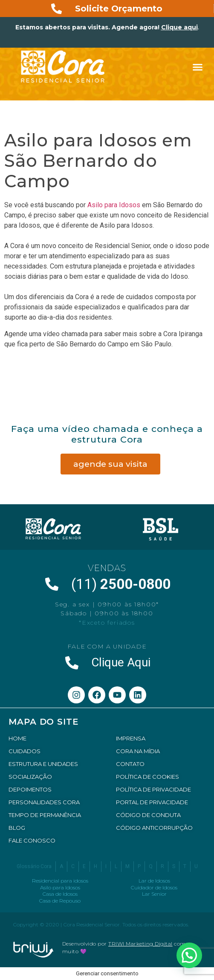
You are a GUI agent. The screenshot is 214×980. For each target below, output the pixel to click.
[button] (198, 67)
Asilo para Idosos (114, 205)
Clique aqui (179, 27)
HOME (17, 738)
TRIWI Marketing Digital (140, 944)
